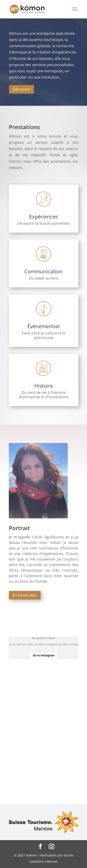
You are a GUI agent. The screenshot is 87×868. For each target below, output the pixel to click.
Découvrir (21, 89)
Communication (43, 271)
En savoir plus (25, 595)
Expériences (43, 216)
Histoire (44, 386)
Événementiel (43, 326)
